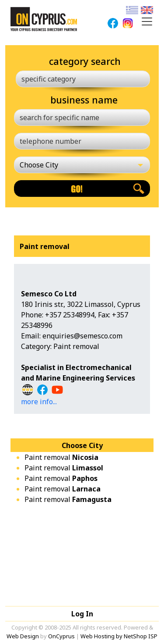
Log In (82, 614)
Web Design (23, 636)
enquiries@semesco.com (82, 336)
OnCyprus (61, 636)
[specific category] (83, 79)
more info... (39, 402)
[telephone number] (82, 141)
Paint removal (61, 457)
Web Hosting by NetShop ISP (119, 636)
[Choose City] (82, 165)
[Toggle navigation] (147, 21)
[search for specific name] (82, 117)
